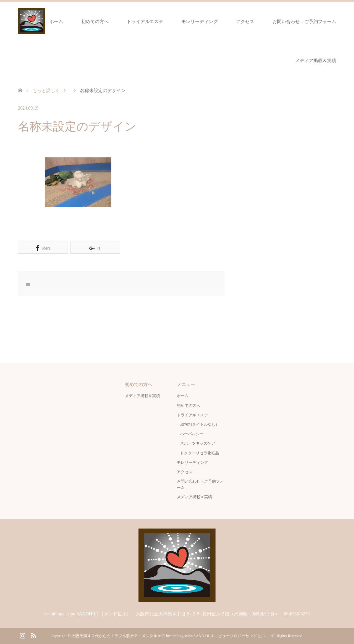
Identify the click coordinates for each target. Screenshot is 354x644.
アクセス (245, 22)
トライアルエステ (145, 22)
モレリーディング (200, 22)
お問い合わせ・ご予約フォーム (304, 22)
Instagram (22, 635)
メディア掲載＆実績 (316, 61)
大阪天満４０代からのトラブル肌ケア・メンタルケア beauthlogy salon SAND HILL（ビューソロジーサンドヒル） (170, 636)
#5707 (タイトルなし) (198, 424)
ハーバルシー (192, 434)
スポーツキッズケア (198, 443)
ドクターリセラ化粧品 (200, 453)
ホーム (56, 22)
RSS (33, 635)
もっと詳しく (46, 91)
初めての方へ (95, 22)
